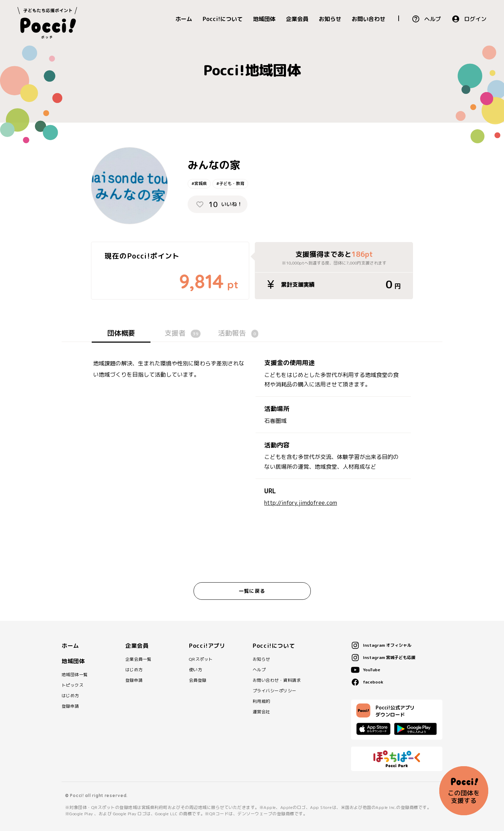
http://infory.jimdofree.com (301, 503)
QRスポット (201, 659)
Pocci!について (223, 19)
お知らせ (330, 19)
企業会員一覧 (138, 659)
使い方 (195, 670)
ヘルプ (433, 19)
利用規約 (261, 701)
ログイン (475, 19)
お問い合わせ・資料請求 (277, 680)
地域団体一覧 (75, 675)
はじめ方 (70, 696)
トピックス (72, 685)
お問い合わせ (369, 19)
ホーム (184, 19)
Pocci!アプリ (207, 646)
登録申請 (70, 706)
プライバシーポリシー (275, 691)
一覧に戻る (252, 591)
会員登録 (198, 680)
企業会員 (297, 19)
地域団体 (264, 19)
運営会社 (261, 712)
